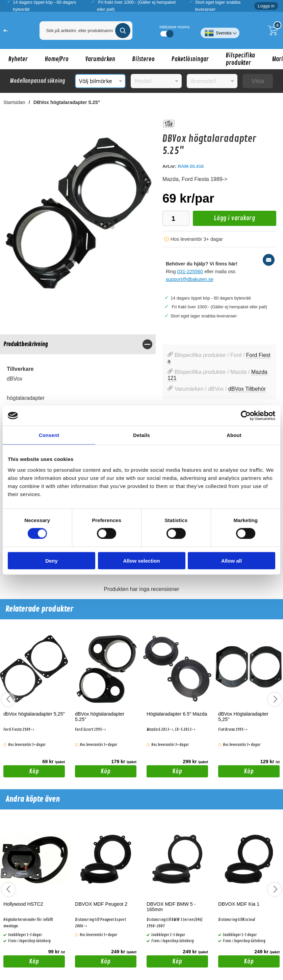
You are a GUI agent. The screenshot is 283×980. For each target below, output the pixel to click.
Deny (52, 560)
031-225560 (190, 272)
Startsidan (14, 102)
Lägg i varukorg (224, 220)
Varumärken (100, 59)
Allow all (231, 560)
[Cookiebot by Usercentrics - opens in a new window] (246, 416)
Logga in (266, 6)
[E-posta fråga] (269, 260)
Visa (258, 81)
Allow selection (141, 560)
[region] (78, 344)
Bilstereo (143, 59)
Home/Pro (57, 59)
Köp (21, 772)
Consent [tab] (49, 435)
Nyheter (18, 59)
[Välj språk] (220, 30)
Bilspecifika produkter (240, 59)
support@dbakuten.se (190, 279)
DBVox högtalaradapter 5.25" (67, 102)
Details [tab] (141, 435)
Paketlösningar (190, 59)
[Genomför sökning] (123, 31)
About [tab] (234, 435)
